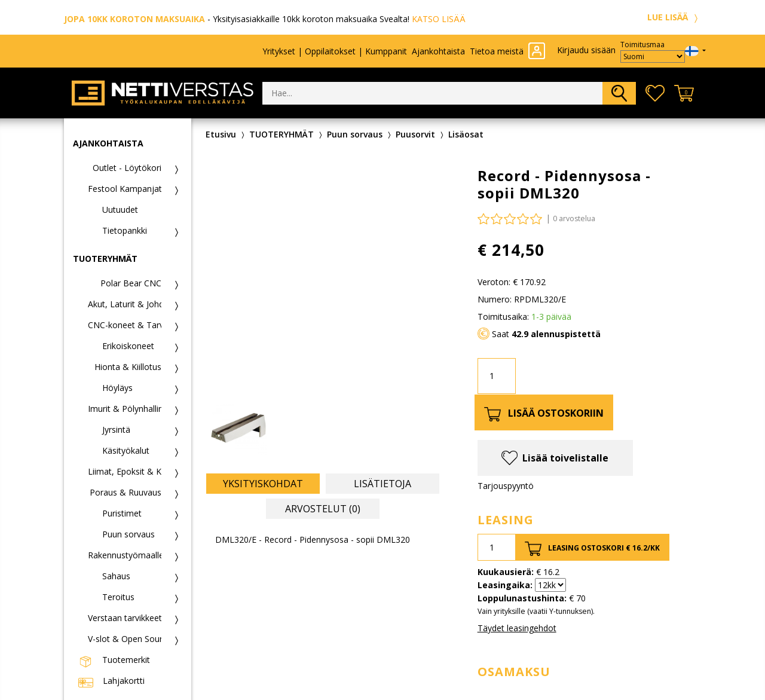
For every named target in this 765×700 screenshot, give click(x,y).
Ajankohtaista (438, 51)
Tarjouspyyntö (506, 486)
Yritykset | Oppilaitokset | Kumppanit (335, 51)
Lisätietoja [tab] (382, 484)
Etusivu (221, 134)
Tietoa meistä (497, 51)
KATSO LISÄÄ (439, 19)
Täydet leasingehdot (517, 628)
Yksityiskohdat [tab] (263, 484)
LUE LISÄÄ (674, 17)
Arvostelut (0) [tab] (323, 509)
